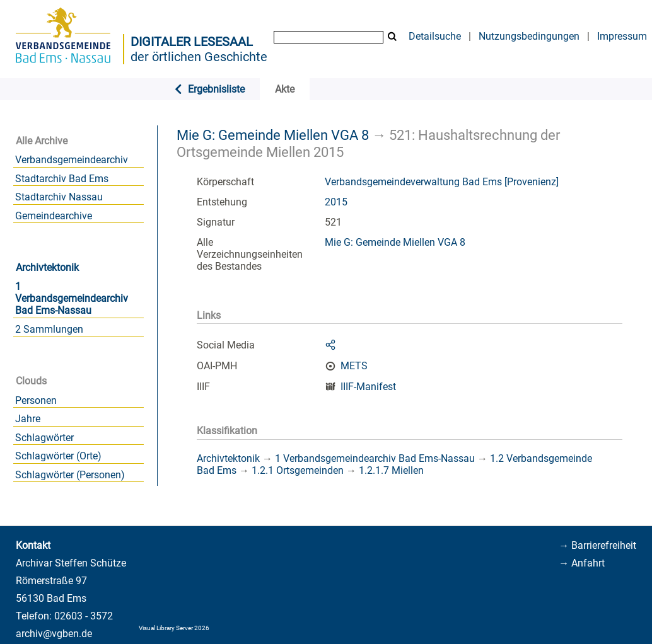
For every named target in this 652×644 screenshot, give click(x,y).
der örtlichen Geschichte (199, 57)
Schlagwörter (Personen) (70, 475)
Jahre (28, 419)
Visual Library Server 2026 (174, 628)
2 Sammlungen (49, 329)
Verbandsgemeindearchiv (72, 160)
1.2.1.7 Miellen (391, 470)
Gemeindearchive (54, 216)
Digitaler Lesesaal (192, 42)
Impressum (622, 36)
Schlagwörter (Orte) (58, 456)
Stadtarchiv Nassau (59, 197)
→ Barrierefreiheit (597, 545)
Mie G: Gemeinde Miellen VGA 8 (273, 135)
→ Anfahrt (582, 563)
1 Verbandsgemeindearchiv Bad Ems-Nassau (72, 298)
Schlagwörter (44, 438)
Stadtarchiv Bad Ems (62, 179)
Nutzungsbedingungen (529, 36)
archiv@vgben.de (54, 634)
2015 (336, 202)
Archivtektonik (47, 267)
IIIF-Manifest (368, 387)
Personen (36, 400)
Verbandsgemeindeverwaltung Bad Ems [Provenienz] (442, 182)
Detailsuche (435, 36)
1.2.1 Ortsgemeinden (298, 470)
